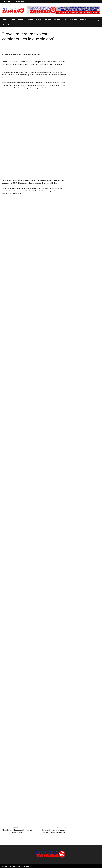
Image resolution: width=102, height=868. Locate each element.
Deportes (83, 20)
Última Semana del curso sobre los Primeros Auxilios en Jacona (17, 831)
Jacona (13, 20)
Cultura (6, 25)
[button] (98, 20)
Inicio (5, 20)
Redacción (8, 43)
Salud (65, 20)
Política (57, 20)
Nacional (39, 20)
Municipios (21, 20)
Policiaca (48, 20)
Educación (73, 20)
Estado (30, 20)
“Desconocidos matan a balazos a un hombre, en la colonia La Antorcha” (54, 831)
